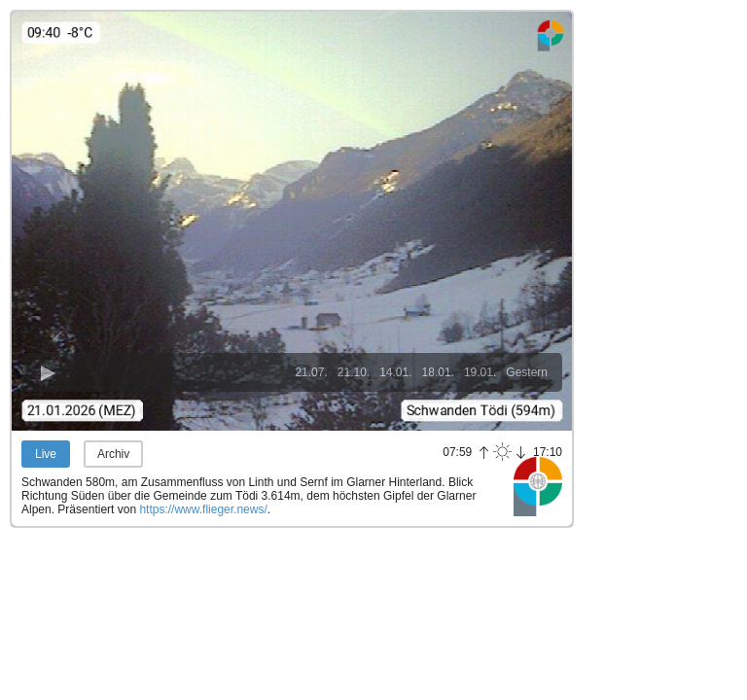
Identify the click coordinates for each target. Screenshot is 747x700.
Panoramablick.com (538, 486)
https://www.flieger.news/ (203, 509)
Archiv (113, 454)
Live (46, 454)
